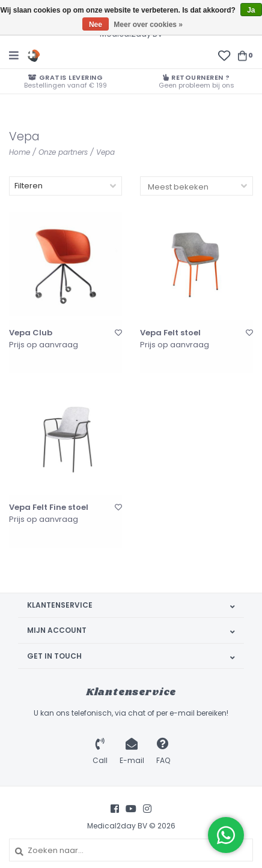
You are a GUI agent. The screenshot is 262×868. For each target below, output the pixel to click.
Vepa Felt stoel (170, 333)
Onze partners (63, 152)
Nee (96, 25)
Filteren (29, 186)
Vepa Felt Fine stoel (49, 507)
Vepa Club (31, 333)
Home (20, 152)
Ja (251, 10)
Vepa (105, 152)
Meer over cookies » (148, 25)
